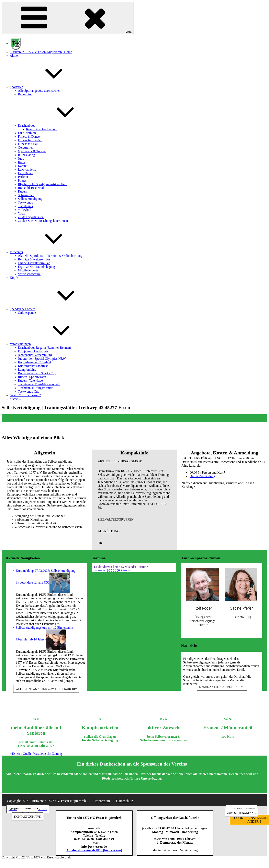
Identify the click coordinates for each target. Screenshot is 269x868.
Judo (21, 158)
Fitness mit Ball (28, 144)
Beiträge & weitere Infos (34, 259)
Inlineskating (26, 155)
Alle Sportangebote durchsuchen (39, 91)
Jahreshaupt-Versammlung (35, 355)
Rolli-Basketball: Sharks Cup (37, 373)
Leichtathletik (27, 169)
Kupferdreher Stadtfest (33, 366)
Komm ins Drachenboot (42, 129)
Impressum (102, 801)
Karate (22, 166)
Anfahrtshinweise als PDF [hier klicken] (94, 850)
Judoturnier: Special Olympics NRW (42, 359)
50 (113, 570)
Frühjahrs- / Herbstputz (33, 351)
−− (100, 570)
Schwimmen (26, 195)
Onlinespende (27, 313)
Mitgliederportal (29, 270)
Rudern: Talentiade (30, 381)
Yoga (21, 213)
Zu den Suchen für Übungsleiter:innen (43, 221)
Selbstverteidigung (30, 199)
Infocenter (47, 252)
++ (125, 570)
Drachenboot (57, 126)
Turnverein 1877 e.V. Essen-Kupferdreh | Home (41, 52)
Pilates (22, 180)
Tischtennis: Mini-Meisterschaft (39, 384)
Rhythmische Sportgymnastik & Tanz (42, 184)
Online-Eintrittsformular (34, 263)
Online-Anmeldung (202, 476)
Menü (68, 18)
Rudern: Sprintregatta (32, 377)
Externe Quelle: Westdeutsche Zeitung (37, 754)
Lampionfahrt (27, 370)
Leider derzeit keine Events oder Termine (121, 567)
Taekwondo (25, 202)
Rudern (23, 191)
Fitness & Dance (29, 137)
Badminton (25, 94)
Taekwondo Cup (29, 392)
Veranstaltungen (51, 344)
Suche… (15, 399)
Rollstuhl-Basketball (31, 188)
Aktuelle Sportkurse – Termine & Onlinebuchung (50, 256)
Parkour (23, 177)
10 (109, 570)
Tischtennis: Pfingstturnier (35, 388)
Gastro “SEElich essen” (25, 395)
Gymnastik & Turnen (32, 151)
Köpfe (14, 278)
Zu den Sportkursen (31, 217)
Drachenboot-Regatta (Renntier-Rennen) (44, 348)
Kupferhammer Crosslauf (35, 362)
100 (117, 570)
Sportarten (47, 87)
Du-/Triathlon (27, 133)
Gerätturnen (26, 148)
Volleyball (25, 210)
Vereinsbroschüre (29, 274)
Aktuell (15, 56)
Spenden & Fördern (53, 309)
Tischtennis (25, 206)
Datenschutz (125, 801)
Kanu (21, 162)
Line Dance (25, 173)
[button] (135, 461)
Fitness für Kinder (30, 140)
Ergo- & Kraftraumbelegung (36, 267)
